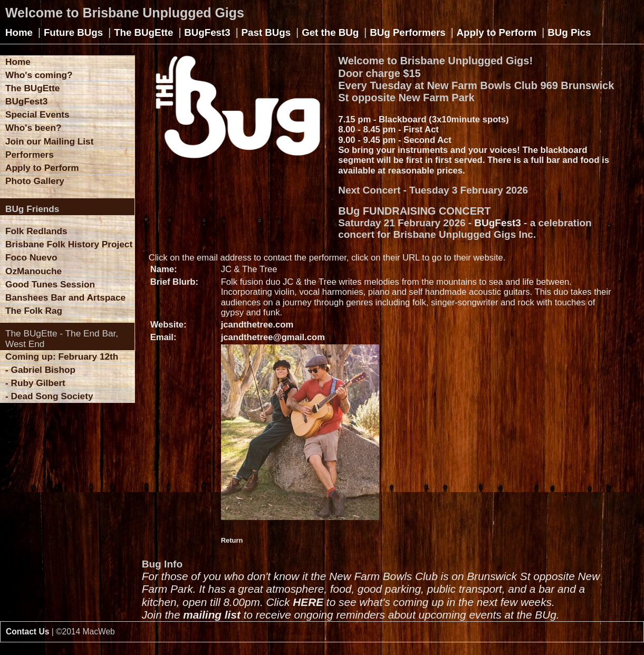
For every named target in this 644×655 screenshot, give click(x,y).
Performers (30, 155)
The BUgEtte (143, 32)
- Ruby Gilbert (35, 383)
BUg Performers (407, 32)
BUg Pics (569, 32)
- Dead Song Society (49, 396)
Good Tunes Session (50, 284)
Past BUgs (266, 32)
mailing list (212, 615)
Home (19, 32)
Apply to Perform (497, 32)
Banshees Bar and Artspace (65, 297)
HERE (308, 602)
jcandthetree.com (257, 325)
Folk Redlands (36, 231)
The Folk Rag (34, 311)
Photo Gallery (35, 181)
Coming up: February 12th (62, 357)
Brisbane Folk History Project (69, 244)
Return (232, 540)
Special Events (37, 114)
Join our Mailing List (49, 141)
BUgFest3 (207, 32)
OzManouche (33, 271)
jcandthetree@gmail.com (273, 337)
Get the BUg (330, 32)
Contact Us (27, 632)
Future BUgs (73, 32)
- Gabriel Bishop (40, 370)
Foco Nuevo (31, 257)
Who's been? (33, 128)
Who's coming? (39, 75)
